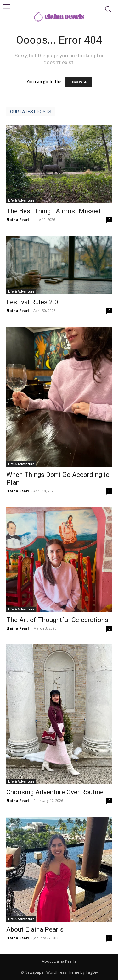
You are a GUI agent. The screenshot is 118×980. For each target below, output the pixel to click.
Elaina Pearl (18, 219)
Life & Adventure (21, 200)
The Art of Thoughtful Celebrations (57, 620)
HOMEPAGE (78, 82)
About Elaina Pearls (35, 929)
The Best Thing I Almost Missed (53, 211)
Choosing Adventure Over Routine (55, 792)
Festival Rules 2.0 (32, 302)
